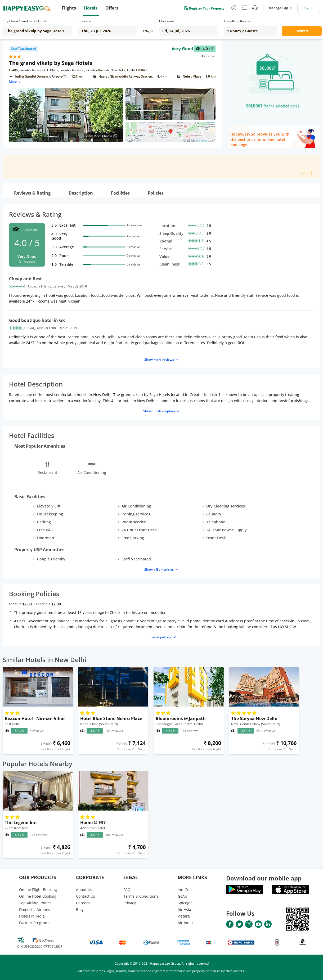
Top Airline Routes (35, 903)
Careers (83, 903)
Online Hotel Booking (38, 896)
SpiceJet (185, 903)
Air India (185, 923)
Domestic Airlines (35, 909)
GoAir (183, 896)
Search (302, 31)
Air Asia (184, 909)
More (15, 82)
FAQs (128, 890)
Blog (80, 909)
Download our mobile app (264, 878)
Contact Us (86, 896)
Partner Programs (35, 923)
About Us (84, 890)
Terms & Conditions (141, 896)
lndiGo (183, 890)
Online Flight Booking (38, 890)
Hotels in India (32, 916)
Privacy (130, 903)
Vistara (184, 916)
